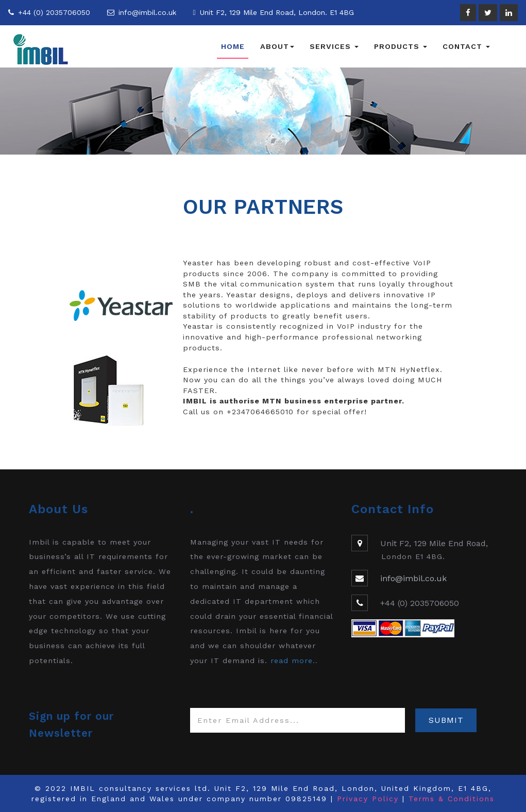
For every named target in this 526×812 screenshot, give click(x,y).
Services (334, 46)
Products (401, 46)
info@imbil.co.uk (147, 12)
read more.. (294, 661)
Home (233, 46)
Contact (466, 46)
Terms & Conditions (452, 799)
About (277, 46)
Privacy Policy (368, 799)
